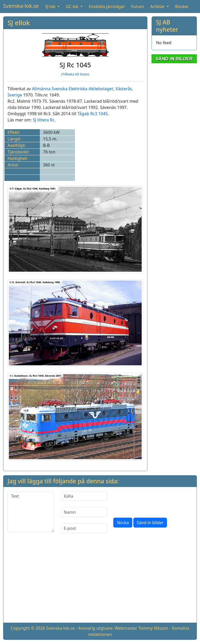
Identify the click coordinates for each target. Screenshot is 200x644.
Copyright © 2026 (28, 628)
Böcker (182, 6)
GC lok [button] (73, 6)
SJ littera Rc (44, 120)
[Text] (31, 512)
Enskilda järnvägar (107, 6)
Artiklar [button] (158, 6)
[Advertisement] (100, 582)
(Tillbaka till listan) (75, 74)
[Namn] (84, 512)
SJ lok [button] (51, 6)
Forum (138, 6)
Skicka (123, 523)
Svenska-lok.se (21, 6)
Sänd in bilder (150, 523)
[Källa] (84, 496)
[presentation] (153, 501)
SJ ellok (19, 23)
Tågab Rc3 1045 (93, 114)
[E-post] (84, 528)
